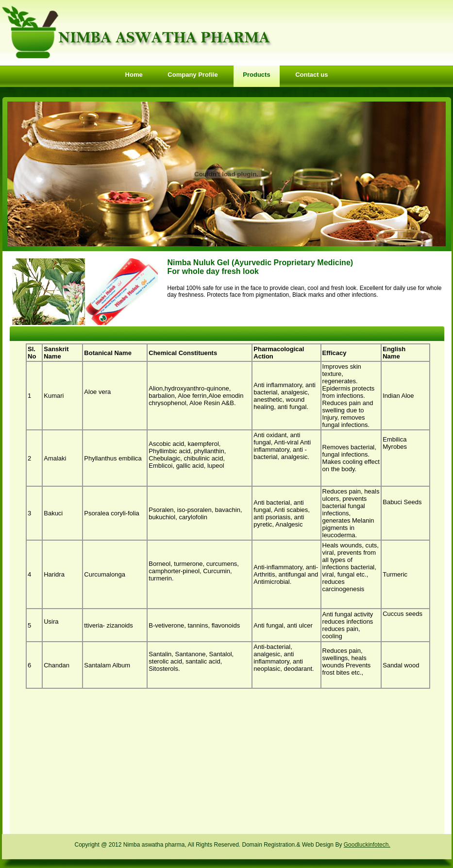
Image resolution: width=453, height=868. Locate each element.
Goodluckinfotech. (367, 845)
